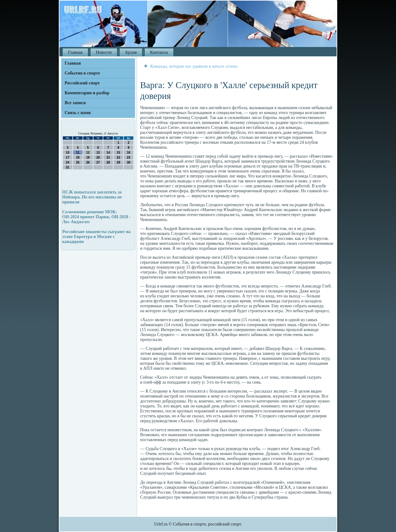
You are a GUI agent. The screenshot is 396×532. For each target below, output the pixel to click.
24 (68, 162)
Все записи (75, 103)
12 (88, 153)
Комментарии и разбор (87, 93)
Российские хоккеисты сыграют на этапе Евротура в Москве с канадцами (96, 237)
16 (129, 153)
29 (118, 162)
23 (129, 157)
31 (68, 167)
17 (68, 157)
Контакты (159, 52)
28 (108, 162)
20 (98, 157)
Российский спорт (82, 83)
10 (68, 153)
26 (88, 162)
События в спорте (82, 73)
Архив (131, 52)
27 (98, 162)
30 (129, 162)
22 (118, 157)
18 (78, 157)
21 (108, 157)
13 (98, 153)
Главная (75, 52)
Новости (104, 52)
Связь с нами (78, 113)
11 (78, 153)
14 (108, 153)
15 (118, 153)
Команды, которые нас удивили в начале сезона (194, 66)
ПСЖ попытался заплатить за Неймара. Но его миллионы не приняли (92, 197)
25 (78, 162)
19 (88, 157)
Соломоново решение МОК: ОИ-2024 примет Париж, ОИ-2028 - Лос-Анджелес (96, 217)
